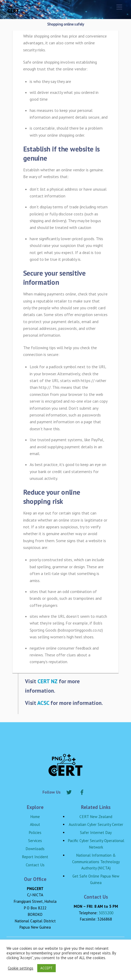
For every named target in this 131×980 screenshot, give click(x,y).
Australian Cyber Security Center (96, 824)
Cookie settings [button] (21, 968)
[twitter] (69, 791)
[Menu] (119, 7)
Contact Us (35, 865)
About (35, 824)
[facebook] (82, 791)
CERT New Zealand (96, 817)
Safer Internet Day (96, 833)
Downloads (35, 849)
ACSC (43, 703)
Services (35, 841)
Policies (35, 833)
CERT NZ (48, 681)
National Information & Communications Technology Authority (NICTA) (96, 862)
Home (35, 817)
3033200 (106, 913)
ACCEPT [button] (46, 968)
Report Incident (35, 857)
